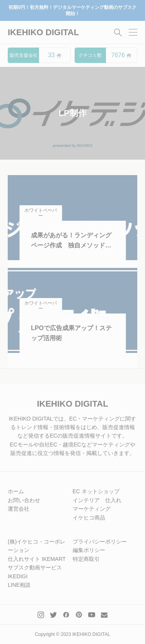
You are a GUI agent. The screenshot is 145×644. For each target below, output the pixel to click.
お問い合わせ (24, 500)
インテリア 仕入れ (97, 500)
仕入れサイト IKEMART (37, 559)
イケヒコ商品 (89, 518)
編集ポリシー (89, 550)
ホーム (16, 491)
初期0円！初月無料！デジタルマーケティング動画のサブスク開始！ (72, 11)
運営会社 (19, 509)
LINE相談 (19, 585)
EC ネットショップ (96, 491)
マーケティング (92, 509)
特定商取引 (86, 559)
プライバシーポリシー (100, 542)
